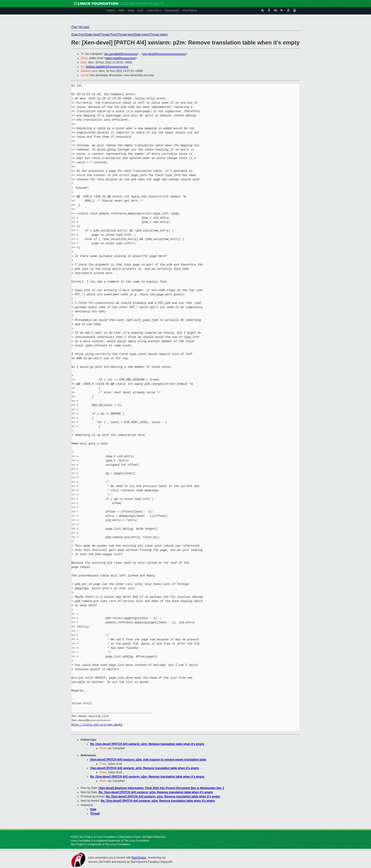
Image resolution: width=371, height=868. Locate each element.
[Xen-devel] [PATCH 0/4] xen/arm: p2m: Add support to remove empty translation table (148, 760)
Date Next (92, 35)
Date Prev (78, 35)
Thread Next (125, 35)
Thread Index (159, 35)
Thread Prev (108, 35)
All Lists (84, 27)
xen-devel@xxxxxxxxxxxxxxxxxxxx (164, 54)
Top (74, 27)
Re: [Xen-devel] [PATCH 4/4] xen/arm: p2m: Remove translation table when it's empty (147, 744)
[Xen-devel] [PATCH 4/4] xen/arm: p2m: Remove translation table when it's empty (145, 768)
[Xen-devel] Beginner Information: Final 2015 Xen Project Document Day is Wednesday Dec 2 (161, 788)
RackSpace (139, 858)
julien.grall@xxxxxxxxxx (120, 58)
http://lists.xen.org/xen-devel (97, 725)
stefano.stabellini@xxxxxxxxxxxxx (107, 67)
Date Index (142, 35)
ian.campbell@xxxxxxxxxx (121, 54)
